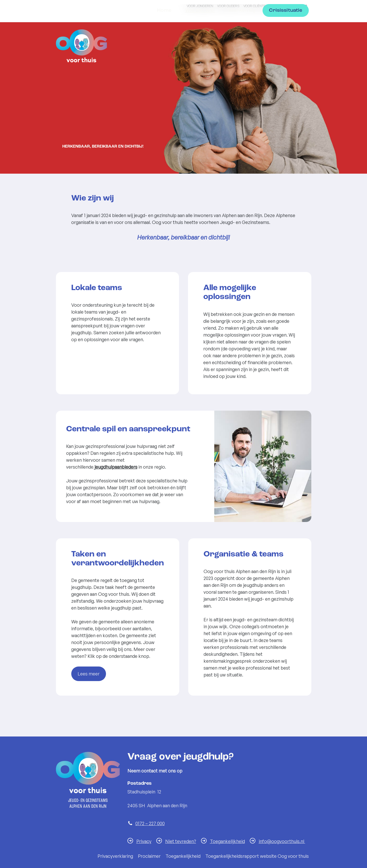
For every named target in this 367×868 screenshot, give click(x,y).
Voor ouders (228, 6)
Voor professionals (289, 6)
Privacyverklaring (115, 856)
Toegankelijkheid (227, 841)
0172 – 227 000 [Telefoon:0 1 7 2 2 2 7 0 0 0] (150, 823)
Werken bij (242, 43)
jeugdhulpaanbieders (115, 467)
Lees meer (89, 674)
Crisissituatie (286, 43)
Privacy (144, 841)
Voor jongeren (200, 6)
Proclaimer (149, 856)
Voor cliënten (256, 6)
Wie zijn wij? (200, 43)
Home (164, 43)
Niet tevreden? (181, 841)
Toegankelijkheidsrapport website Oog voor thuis (257, 856)
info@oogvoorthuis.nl (282, 841)
